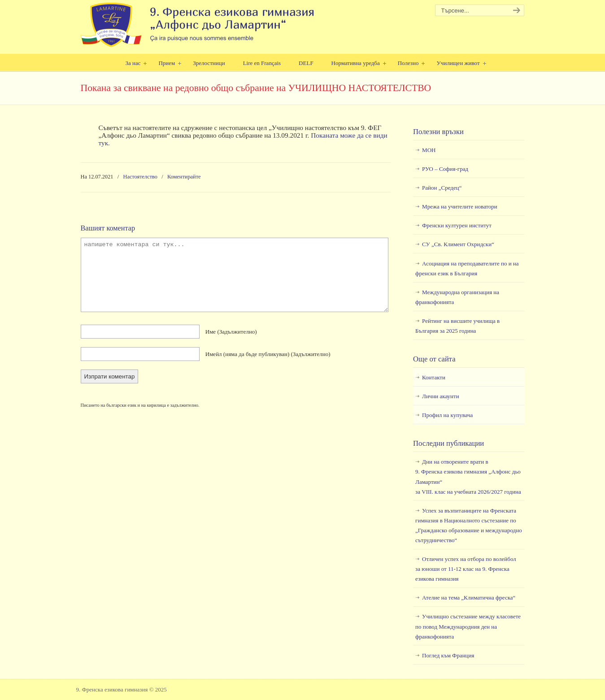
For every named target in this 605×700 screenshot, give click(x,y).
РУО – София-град (445, 169)
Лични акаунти (441, 396)
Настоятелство (141, 177)
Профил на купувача (447, 415)
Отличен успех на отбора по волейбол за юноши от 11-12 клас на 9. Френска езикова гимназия (466, 569)
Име (231, 332)
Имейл (268, 354)
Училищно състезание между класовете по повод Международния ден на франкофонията (468, 626)
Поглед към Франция (448, 655)
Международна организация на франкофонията (457, 297)
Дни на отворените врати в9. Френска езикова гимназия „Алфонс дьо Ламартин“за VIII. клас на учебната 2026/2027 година (468, 476)
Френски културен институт (457, 225)
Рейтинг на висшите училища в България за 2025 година (457, 326)
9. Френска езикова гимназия (198, 25)
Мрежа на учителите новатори (460, 207)
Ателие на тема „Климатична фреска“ (469, 598)
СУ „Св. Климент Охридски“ (458, 244)
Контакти (434, 377)
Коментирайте (184, 177)
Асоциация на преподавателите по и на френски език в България (467, 268)
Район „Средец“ (442, 188)
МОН (429, 150)
